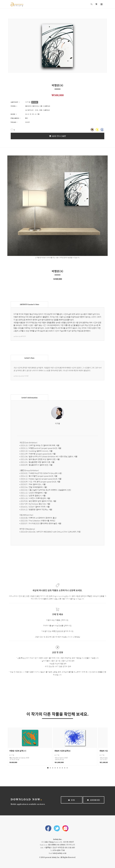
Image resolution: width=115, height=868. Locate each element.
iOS (72, 800)
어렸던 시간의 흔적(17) (18, 751)
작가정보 (35, 102)
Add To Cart (57, 136)
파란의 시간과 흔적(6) (63, 751)
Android (94, 800)
